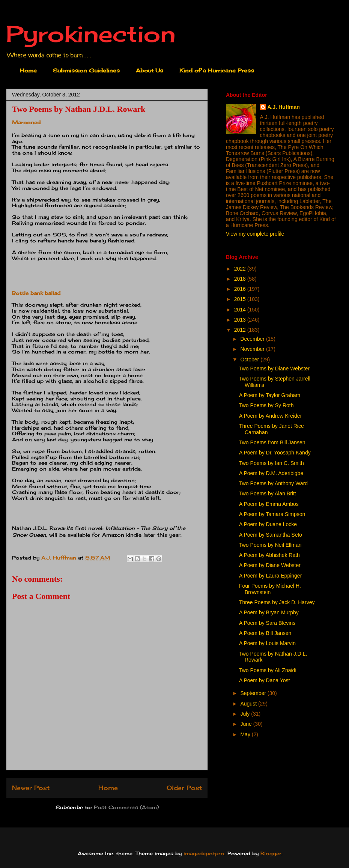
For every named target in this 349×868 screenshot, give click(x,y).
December (253, 339)
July (246, 714)
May (246, 734)
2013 (241, 320)
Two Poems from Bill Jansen (272, 442)
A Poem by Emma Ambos (269, 504)
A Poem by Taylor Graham (270, 395)
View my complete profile (255, 234)
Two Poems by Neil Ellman (270, 545)
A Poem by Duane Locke (268, 524)
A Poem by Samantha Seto (271, 535)
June (247, 724)
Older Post (184, 788)
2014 (241, 310)
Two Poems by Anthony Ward (273, 483)
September (254, 693)
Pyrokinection (91, 34)
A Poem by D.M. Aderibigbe (271, 473)
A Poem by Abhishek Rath (269, 555)
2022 (241, 269)
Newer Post (31, 788)
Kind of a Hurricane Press (217, 70)
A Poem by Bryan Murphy (269, 612)
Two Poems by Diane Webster (274, 369)
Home (28, 70)
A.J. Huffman (284, 107)
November (253, 349)
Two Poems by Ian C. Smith (272, 463)
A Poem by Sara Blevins (267, 623)
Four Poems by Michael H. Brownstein (270, 589)
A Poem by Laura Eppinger (270, 576)
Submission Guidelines (86, 70)
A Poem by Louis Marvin (267, 643)
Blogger (271, 853)
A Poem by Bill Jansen (265, 633)
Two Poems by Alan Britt (268, 493)
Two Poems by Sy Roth (266, 405)
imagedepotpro (204, 853)
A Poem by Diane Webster (270, 565)
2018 (241, 279)
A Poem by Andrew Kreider (270, 416)
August (249, 704)
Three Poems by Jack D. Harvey (277, 602)
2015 (241, 299)
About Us (150, 70)
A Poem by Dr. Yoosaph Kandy (275, 453)
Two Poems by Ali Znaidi (268, 670)
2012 (241, 330)
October (250, 360)
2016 (241, 289)
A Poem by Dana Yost (264, 680)
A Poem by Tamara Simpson (272, 514)
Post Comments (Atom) (126, 807)
